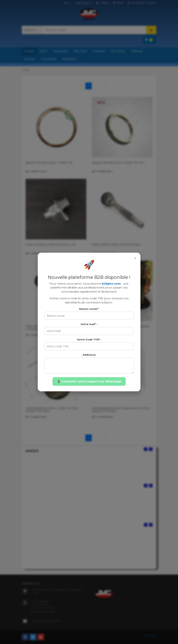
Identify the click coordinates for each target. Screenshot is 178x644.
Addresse (89, 355)
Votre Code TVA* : (89, 339)
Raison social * (89, 309)
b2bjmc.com (111, 284)
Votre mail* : (89, 324)
